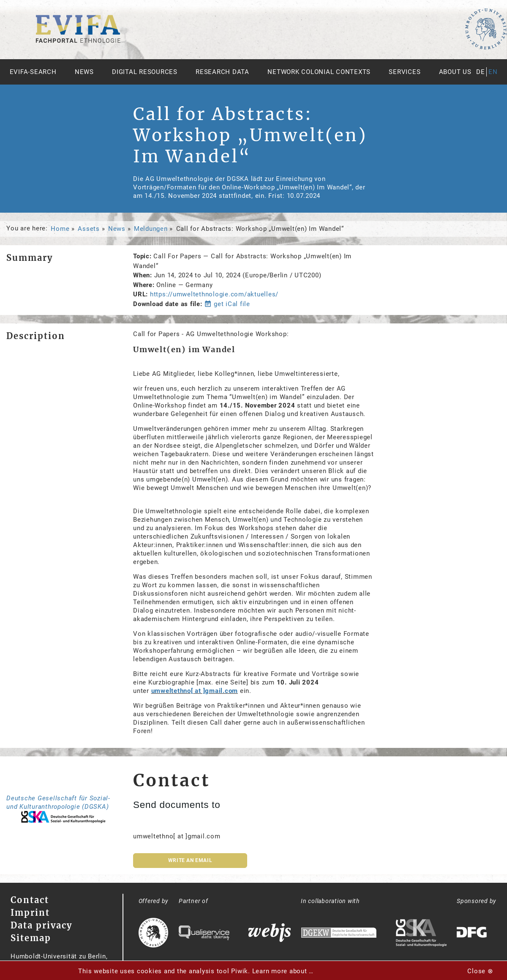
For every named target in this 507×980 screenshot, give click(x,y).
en (493, 72)
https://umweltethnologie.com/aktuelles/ (214, 294)
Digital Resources (145, 72)
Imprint (30, 913)
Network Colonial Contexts (319, 72)
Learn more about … (283, 971)
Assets (89, 229)
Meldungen (151, 229)
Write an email (190, 860)
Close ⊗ (480, 971)
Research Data (222, 72)
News (84, 72)
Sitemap (31, 938)
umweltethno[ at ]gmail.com (195, 691)
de (481, 72)
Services (405, 72)
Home (60, 229)
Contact (30, 900)
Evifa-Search (33, 72)
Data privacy (41, 925)
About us (455, 72)
